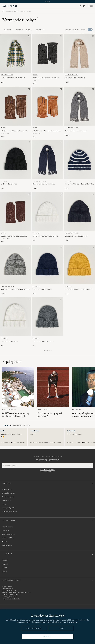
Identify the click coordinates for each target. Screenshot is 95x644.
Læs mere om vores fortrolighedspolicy (48, 471)
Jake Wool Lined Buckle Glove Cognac (47, 131)
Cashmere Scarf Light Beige (75, 78)
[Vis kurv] (88, 6)
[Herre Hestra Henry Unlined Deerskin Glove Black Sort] (47, 53)
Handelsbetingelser (8, 497)
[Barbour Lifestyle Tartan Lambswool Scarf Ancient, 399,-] (16, 59)
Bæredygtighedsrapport (9, 512)
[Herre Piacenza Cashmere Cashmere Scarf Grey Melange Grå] (79, 106)
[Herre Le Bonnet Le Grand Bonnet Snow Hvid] (16, 317)
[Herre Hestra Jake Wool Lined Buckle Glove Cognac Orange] (47, 106)
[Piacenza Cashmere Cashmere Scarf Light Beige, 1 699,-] (79, 59)
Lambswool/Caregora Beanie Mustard (79, 289)
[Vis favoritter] (84, 6)
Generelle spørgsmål (8, 534)
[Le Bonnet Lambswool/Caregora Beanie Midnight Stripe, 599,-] (79, 165)
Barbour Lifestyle (7, 75)
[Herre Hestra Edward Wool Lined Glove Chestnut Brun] (16, 212)
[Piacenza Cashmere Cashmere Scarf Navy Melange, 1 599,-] (47, 165)
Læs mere (75, 622)
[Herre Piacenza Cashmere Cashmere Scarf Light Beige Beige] (79, 53)
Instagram (5, 560)
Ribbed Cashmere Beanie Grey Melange (15, 289)
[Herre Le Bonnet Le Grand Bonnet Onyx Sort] (16, 160)
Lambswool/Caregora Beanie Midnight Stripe (79, 184)
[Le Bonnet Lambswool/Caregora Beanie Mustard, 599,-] (79, 270)
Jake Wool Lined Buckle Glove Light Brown (14, 131)
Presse (4, 504)
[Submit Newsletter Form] (91, 465)
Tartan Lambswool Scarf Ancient (13, 78)
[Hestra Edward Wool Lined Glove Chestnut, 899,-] (16, 218)
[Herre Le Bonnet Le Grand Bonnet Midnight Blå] (47, 265)
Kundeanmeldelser (8, 538)
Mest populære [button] (72, 29)
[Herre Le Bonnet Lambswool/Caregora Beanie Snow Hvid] (47, 212)
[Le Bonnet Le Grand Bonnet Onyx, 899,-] (16, 165)
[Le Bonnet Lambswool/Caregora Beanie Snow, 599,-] (47, 218)
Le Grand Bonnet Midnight (42, 289)
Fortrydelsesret (7, 500)
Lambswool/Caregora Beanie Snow (46, 236)
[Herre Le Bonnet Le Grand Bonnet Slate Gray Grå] (47, 317)
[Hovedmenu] (91, 6)
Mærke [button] (20, 29)
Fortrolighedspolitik (8, 508)
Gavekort (5, 541)
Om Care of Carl (7, 489)
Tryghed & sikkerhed (8, 493)
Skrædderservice (7, 545)
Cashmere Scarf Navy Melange (44, 184)
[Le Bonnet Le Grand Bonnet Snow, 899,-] (16, 322)
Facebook (5, 564)
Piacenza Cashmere (71, 75)
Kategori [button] (8, 29)
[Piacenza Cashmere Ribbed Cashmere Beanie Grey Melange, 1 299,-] (16, 270)
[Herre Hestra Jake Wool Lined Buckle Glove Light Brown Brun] (16, 106)
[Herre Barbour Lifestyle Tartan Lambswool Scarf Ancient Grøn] (16, 53)
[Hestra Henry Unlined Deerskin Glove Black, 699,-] (47, 59)
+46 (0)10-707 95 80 (11, 597)
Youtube (4, 568)
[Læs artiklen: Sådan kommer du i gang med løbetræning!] (53, 392)
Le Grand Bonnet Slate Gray (43, 341)
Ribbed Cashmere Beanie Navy (76, 236)
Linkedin (4, 571)
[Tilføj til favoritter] (29, 36)
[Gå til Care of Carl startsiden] (10, 6)
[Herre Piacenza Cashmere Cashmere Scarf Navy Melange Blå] (47, 160)
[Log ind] (81, 6)
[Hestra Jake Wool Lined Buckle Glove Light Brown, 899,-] (16, 112)
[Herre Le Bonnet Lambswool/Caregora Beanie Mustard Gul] (79, 265)
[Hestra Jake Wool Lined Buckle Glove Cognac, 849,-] (47, 112)
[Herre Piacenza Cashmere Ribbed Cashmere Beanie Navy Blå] (79, 212)
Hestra (35, 75)
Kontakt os (5, 530)
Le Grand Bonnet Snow (9, 341)
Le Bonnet (4, 181)
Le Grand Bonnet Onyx (9, 184)
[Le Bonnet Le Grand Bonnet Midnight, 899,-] (47, 270)
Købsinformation (7, 527)
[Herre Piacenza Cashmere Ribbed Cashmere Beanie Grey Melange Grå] (16, 265)
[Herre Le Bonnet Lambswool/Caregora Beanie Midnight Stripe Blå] (79, 160)
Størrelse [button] (41, 29)
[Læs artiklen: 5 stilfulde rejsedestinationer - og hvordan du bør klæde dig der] (18, 392)
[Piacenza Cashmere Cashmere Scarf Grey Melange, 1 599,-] (79, 112)
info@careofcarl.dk (13, 599)
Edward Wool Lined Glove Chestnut (14, 236)
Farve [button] (29, 29)
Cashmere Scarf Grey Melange (76, 131)
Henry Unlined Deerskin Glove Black (46, 78)
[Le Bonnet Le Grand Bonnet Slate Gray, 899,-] (47, 322)
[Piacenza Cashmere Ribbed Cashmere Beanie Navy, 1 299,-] (79, 218)
